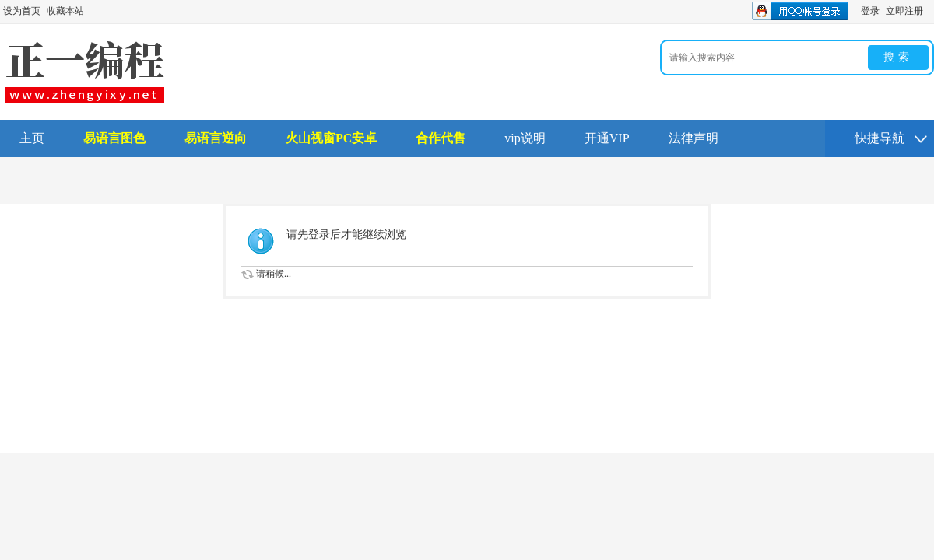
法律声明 (693, 138)
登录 (870, 11)
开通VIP (607, 138)
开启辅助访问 (930, 11)
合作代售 (441, 138)
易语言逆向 (216, 138)
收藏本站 (65, 11)
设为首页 (22, 11)
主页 (32, 138)
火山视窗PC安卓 (331, 138)
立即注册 (904, 11)
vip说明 (525, 138)
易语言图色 (114, 138)
